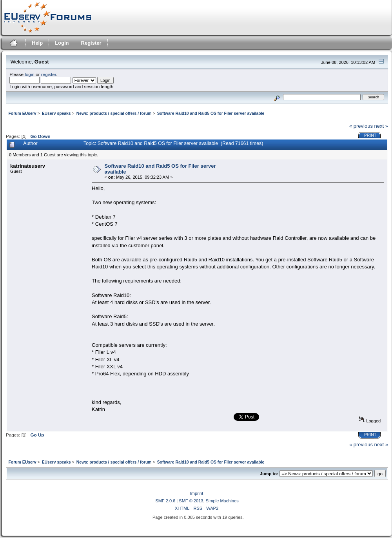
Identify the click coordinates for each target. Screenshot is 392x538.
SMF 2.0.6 (165, 501)
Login (62, 43)
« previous (361, 126)
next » (381, 126)
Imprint (197, 493)
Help (37, 43)
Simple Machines (222, 501)
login (30, 74)
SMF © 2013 (191, 501)
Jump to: (269, 474)
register (49, 74)
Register (91, 43)
